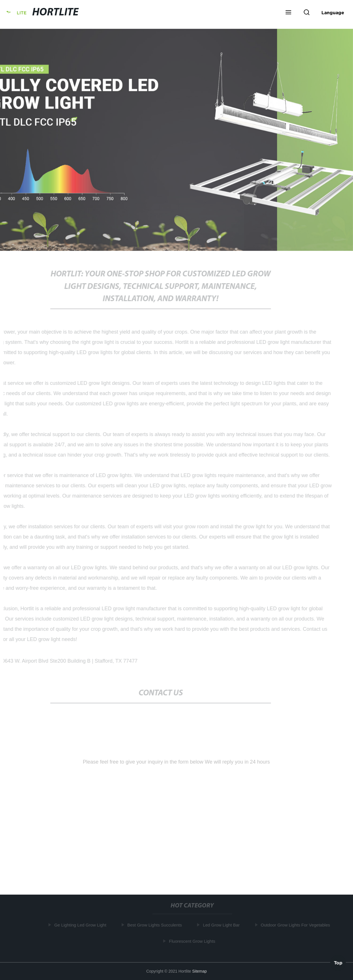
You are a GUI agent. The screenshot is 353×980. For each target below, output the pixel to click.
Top (338, 963)
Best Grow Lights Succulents (155, 925)
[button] (288, 13)
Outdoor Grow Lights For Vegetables (296, 925)
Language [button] (333, 13)
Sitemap (199, 971)
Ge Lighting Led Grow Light (81, 925)
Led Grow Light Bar (222, 925)
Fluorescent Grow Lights (193, 941)
